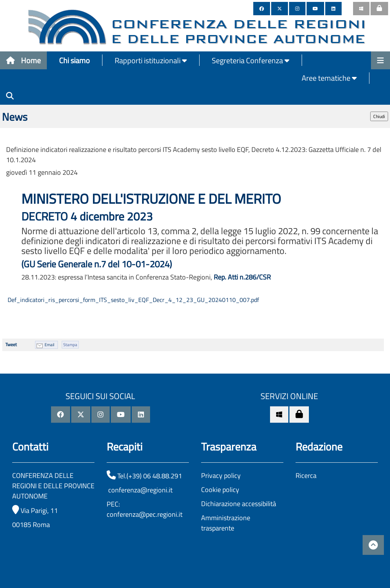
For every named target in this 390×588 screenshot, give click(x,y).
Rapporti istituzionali (151, 60)
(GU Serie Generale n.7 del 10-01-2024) (97, 264)
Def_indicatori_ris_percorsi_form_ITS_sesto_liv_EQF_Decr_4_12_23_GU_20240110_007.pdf (133, 300)
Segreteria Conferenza (251, 60)
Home (23, 60)
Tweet (11, 344)
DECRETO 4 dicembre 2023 (88, 216)
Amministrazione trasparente (226, 523)
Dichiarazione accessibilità (239, 504)
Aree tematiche (329, 78)
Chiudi (379, 116)
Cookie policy (220, 490)
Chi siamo (74, 60)
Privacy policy (221, 475)
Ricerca (306, 475)
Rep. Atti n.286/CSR (242, 277)
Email (50, 345)
